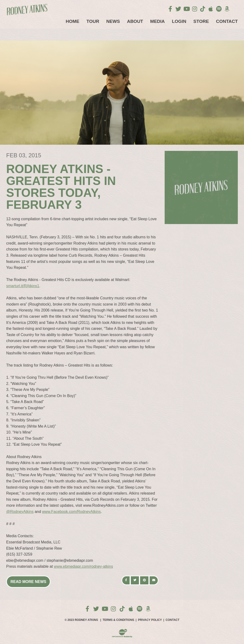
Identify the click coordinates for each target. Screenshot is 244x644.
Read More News (28, 582)
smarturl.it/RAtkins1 (23, 286)
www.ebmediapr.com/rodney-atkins (83, 566)
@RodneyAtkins (20, 512)
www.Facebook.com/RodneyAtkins (71, 512)
